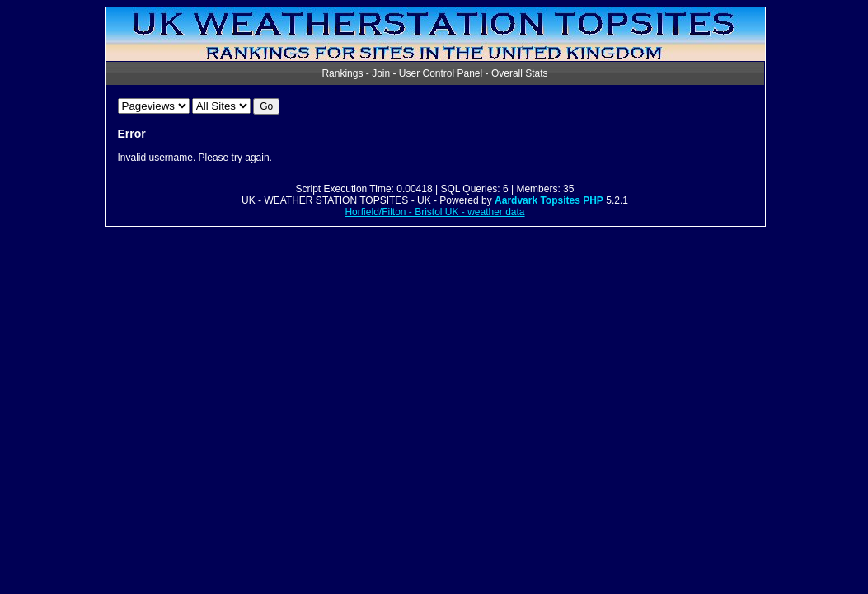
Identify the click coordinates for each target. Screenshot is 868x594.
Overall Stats (520, 73)
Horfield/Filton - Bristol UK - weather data (434, 212)
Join (381, 73)
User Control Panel (441, 73)
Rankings (342, 73)
